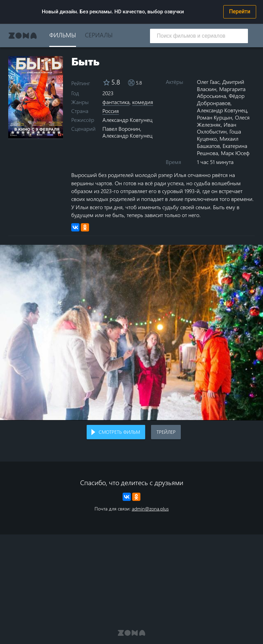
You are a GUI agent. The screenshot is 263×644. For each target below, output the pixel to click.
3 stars (23, 132)
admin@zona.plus (150, 509)
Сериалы (99, 35)
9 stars (54, 132)
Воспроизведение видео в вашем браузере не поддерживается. (131, 332)
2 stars (18, 132)
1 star (13, 132)
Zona (23, 36)
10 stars (59, 132)
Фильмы (63, 35)
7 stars (44, 132)
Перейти (240, 12)
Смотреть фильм (119, 432)
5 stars (33, 132)
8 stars (49, 132)
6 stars (39, 132)
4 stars (28, 132)
